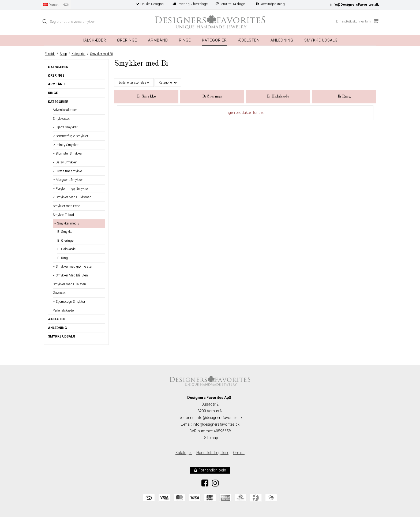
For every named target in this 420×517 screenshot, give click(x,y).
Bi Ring (63, 258)
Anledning (282, 40)
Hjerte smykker (65, 127)
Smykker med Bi (67, 223)
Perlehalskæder (64, 310)
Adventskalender (65, 110)
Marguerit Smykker (68, 180)
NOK (66, 5)
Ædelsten (57, 319)
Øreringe (127, 40)
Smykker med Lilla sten (69, 284)
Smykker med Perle (66, 206)
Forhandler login (212, 470)
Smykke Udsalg (321, 40)
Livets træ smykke (67, 171)
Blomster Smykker (67, 153)
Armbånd (158, 40)
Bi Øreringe (65, 241)
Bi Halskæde (66, 249)
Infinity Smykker (66, 145)
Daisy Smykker (65, 162)
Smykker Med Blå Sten (70, 275)
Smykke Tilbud (63, 215)
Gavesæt (59, 293)
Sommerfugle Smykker (70, 136)
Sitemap (211, 438)
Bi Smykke (65, 232)
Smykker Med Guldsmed (72, 197)
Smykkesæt (61, 119)
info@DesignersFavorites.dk (355, 4)
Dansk (51, 5)
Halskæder (94, 40)
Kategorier (214, 40)
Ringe (185, 40)
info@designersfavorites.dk (216, 424)
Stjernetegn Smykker (69, 302)
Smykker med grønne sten (73, 267)
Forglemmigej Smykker (71, 189)
